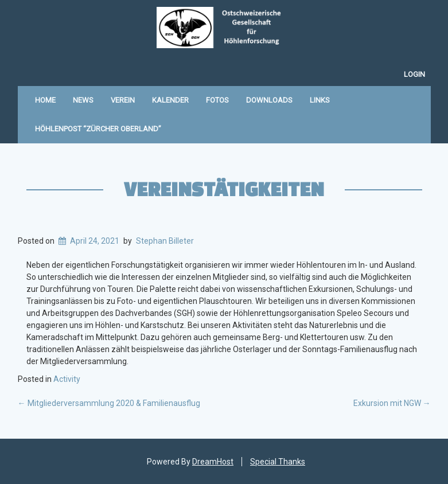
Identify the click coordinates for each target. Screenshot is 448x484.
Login (414, 74)
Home (45, 100)
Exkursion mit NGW (392, 403)
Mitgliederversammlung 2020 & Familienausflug (109, 403)
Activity (67, 379)
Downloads (269, 100)
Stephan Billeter (165, 241)
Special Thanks (278, 462)
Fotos (217, 100)
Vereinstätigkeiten (224, 189)
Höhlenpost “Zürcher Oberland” (98, 129)
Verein (123, 100)
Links (320, 100)
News (83, 100)
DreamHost (213, 462)
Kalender (170, 100)
